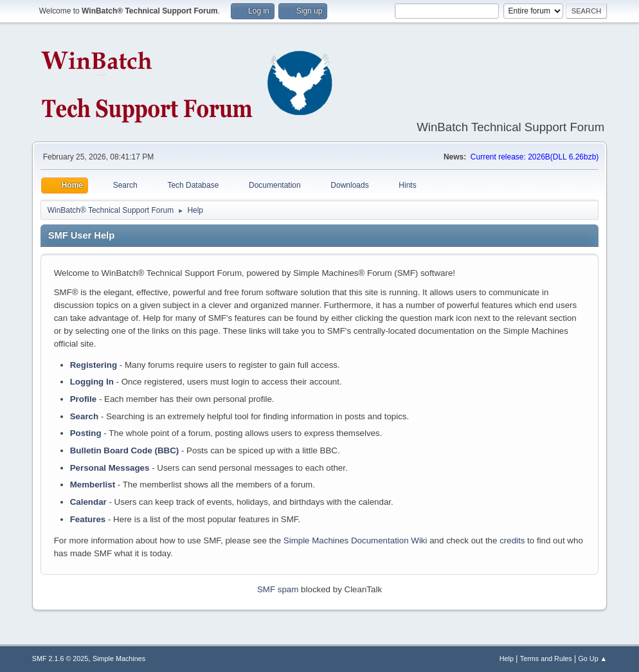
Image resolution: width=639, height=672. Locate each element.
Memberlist (93, 485)
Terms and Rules (546, 658)
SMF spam (278, 589)
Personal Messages (110, 468)
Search (84, 416)
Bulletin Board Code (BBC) (125, 450)
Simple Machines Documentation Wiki (355, 540)
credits (512, 540)
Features (88, 519)
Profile (83, 399)
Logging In (92, 382)
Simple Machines (119, 658)
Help (507, 658)
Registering (94, 365)
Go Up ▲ (592, 658)
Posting (86, 433)
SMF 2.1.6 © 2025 (60, 658)
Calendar (88, 502)
